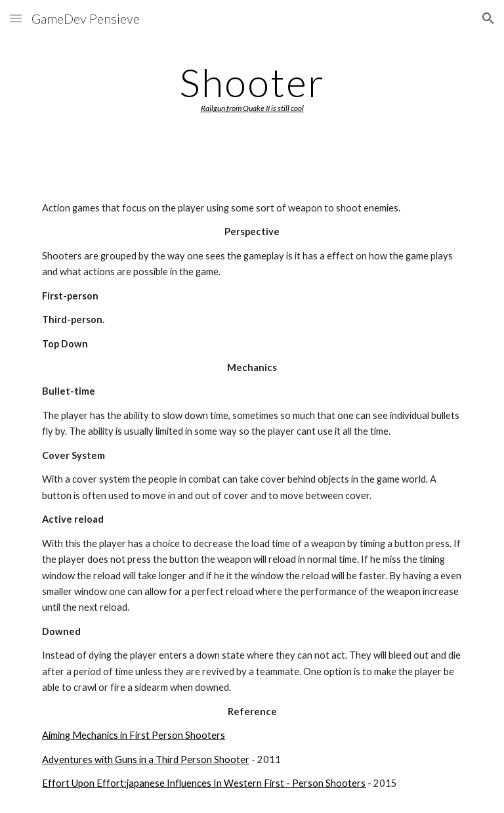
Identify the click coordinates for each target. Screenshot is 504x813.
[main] (252, 87)
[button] (16, 18)
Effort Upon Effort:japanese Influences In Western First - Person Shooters (204, 783)
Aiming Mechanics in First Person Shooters (134, 735)
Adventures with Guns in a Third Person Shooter (146, 759)
